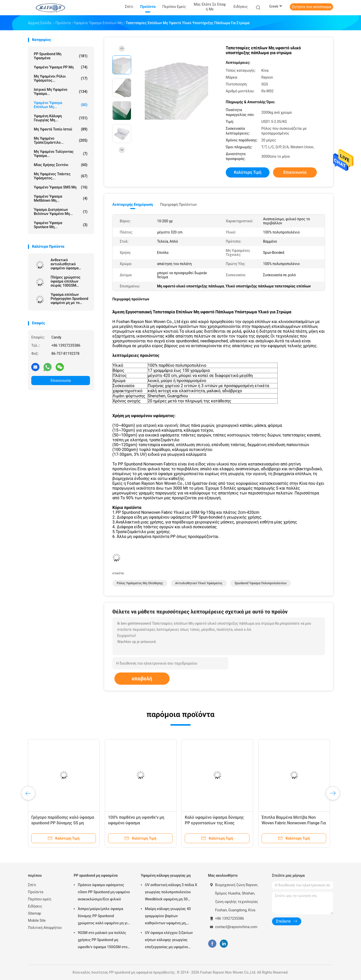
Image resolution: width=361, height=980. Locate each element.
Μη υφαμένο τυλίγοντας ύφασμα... (61, 154)
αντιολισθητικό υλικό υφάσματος (199, 583)
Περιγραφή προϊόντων (178, 204)
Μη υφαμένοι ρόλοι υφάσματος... (61, 78)
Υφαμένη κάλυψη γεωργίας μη (166, 875)
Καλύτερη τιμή (248, 172)
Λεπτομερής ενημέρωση (133, 204)
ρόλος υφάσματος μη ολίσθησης (140, 583)
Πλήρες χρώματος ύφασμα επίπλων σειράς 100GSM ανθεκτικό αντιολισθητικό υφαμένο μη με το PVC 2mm (69, 281)
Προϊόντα (36, 892)
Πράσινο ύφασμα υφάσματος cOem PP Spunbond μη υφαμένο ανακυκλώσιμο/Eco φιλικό (104, 892)
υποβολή (142, 679)
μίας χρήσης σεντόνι (61, 165)
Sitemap (34, 913)
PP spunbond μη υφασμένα (61, 56)
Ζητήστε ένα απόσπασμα (311, 7)
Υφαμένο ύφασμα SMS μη (61, 187)
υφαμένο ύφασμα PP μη (61, 67)
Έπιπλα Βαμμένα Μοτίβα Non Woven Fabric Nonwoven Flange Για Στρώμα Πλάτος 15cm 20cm (294, 823)
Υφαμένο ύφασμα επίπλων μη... (61, 105)
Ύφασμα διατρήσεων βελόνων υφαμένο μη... (61, 212)
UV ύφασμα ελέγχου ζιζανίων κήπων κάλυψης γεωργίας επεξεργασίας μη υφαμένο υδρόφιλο (169, 941)
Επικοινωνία (61, 381)
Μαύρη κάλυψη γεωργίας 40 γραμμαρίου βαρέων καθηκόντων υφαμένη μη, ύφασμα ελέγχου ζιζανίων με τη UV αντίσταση (171, 917)
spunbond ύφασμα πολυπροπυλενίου (261, 583)
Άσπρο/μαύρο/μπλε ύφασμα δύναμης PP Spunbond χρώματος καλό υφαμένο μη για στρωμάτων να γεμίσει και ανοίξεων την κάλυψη (104, 917)
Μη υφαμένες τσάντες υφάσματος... (61, 176)
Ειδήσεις (35, 906)
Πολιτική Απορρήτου (45, 928)
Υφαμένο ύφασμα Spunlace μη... (61, 225)
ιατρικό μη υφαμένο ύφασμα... (61, 92)
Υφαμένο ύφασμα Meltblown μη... (61, 198)
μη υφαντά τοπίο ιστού (61, 129)
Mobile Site (37, 920)
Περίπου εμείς (40, 899)
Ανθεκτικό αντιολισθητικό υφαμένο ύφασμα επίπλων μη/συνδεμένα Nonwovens (70, 264)
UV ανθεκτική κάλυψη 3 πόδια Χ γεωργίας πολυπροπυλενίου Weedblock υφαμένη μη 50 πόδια (171, 893)
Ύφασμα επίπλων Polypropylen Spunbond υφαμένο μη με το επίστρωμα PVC (69, 299)
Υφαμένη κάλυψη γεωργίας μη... (61, 118)
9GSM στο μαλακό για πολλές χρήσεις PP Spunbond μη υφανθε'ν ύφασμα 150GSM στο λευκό (103, 941)
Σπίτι (32, 885)
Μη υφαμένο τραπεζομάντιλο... (61, 140)
